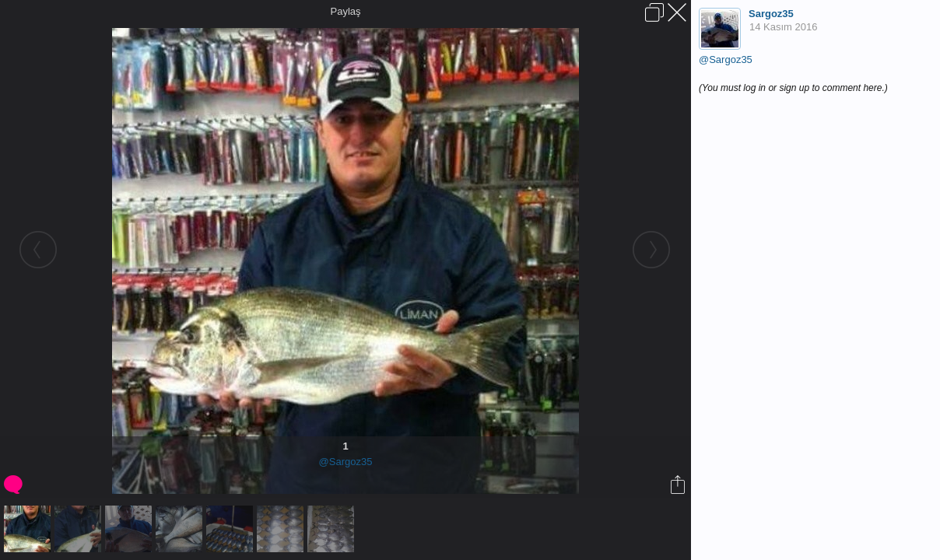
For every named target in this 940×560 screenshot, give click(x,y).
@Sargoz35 (346, 462)
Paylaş (345, 11)
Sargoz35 (771, 14)
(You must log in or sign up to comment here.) (793, 88)
